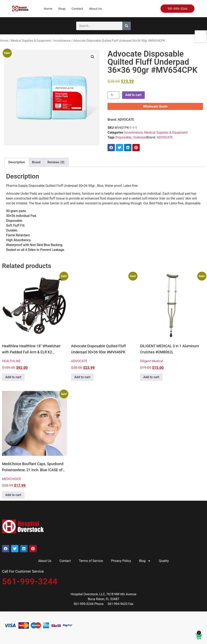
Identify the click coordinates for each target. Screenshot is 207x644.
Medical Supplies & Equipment (31, 41)
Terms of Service (91, 561)
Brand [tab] (36, 162)
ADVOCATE (126, 120)
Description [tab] (17, 162)
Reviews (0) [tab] (56, 162)
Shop (62, 9)
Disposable (123, 137)
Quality (164, 561)
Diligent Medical (152, 361)
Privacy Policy (121, 561)
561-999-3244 (30, 581)
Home (48, 9)
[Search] (127, 26)
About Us (95, 9)
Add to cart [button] (13, 377)
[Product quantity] (113, 95)
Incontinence (62, 41)
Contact (77, 9)
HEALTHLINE (11, 361)
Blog (145, 561)
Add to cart (133, 95)
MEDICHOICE (12, 479)
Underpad (140, 137)
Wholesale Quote (155, 106)
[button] (93, 57)
